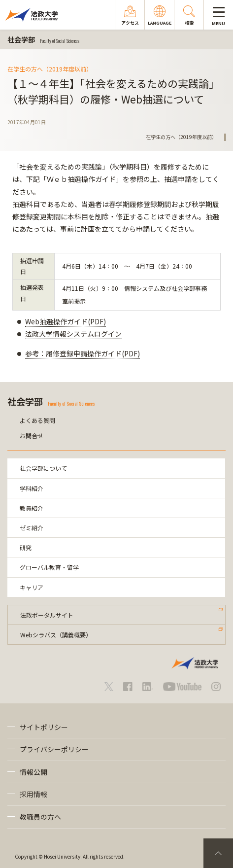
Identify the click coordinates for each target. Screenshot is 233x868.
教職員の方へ (40, 817)
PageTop (218, 853)
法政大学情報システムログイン (73, 334)
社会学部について (43, 468)
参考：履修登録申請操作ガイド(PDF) (83, 353)
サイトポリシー (44, 727)
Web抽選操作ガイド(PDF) (66, 321)
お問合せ (32, 435)
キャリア (32, 587)
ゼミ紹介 (32, 528)
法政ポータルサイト (47, 615)
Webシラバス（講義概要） (56, 635)
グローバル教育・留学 (49, 567)
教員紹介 (32, 508)
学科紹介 (32, 488)
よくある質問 (37, 420)
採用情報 (33, 794)
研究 (26, 547)
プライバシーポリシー (54, 749)
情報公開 (33, 772)
